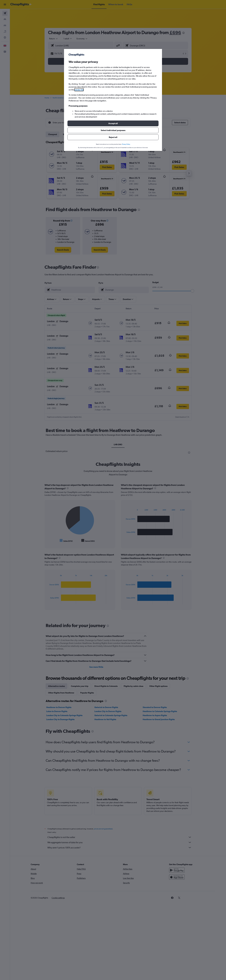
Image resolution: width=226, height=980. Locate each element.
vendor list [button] (79, 90)
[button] (113, 123)
